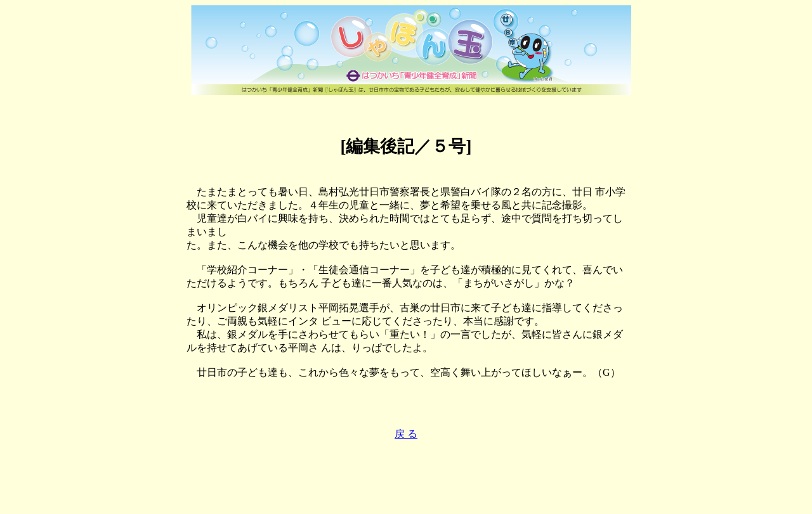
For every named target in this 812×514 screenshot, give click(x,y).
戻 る (406, 434)
